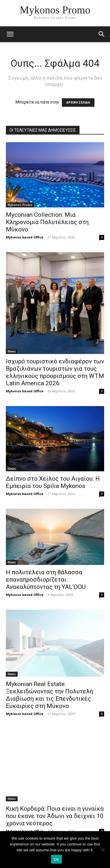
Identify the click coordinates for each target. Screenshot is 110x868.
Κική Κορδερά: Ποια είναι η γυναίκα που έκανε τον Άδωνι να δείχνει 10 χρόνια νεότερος (55, 816)
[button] (102, 34)
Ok (56, 859)
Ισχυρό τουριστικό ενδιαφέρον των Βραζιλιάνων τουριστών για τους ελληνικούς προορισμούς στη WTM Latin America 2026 (55, 372)
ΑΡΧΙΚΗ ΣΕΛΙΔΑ (78, 103)
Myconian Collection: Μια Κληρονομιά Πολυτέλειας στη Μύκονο (47, 222)
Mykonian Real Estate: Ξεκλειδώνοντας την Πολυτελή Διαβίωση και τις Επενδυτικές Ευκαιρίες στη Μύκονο (49, 695)
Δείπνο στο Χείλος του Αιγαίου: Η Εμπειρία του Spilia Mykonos (53, 482)
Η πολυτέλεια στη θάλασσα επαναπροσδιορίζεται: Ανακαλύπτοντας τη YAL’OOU (46, 580)
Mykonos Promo (20, 205)
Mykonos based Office (25, 237)
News (12, 351)
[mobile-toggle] (10, 34)
